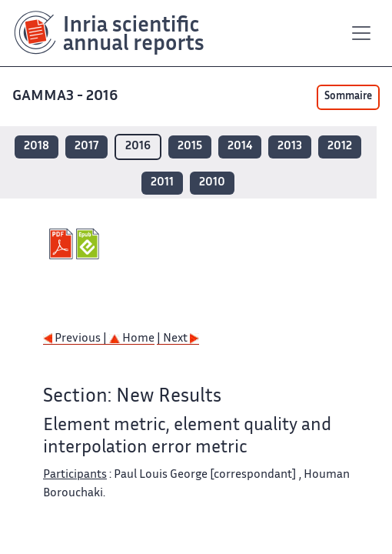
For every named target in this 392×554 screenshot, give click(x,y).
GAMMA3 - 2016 (66, 97)
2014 (240, 147)
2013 (290, 147)
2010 (212, 183)
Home (132, 339)
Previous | (76, 339)
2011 (162, 183)
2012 (340, 147)
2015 (190, 147)
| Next (178, 339)
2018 (37, 147)
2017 (86, 147)
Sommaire (348, 97)
